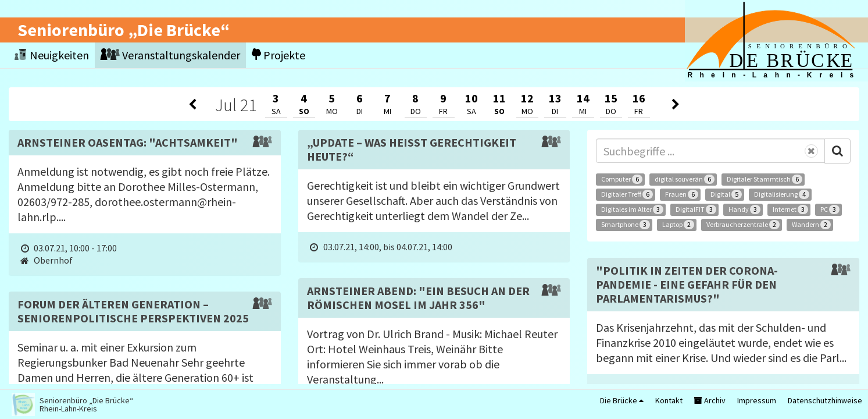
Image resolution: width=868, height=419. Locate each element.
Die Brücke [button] (622, 400)
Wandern (811, 225)
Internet (790, 210)
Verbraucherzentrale (743, 225)
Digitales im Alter (632, 210)
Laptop (678, 225)
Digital (726, 194)
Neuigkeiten (52, 55)
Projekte (278, 55)
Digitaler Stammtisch (765, 179)
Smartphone (626, 225)
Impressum (757, 400)
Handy (744, 210)
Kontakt (669, 400)
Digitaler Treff (627, 194)
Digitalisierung (782, 194)
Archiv (710, 400)
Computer (622, 179)
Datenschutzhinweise (825, 400)
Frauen (682, 194)
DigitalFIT (696, 210)
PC (830, 210)
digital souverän (685, 179)
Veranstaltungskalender (170, 55)
